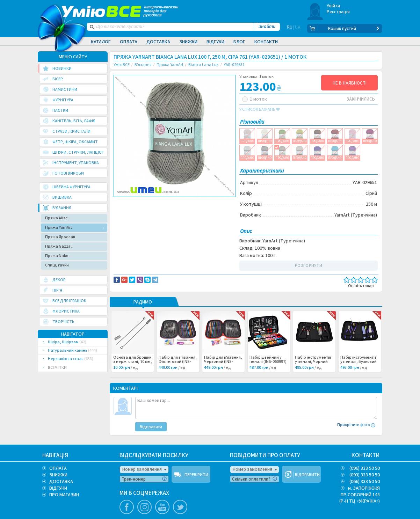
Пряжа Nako (57, 256)
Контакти (266, 42)
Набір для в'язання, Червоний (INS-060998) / (223, 362)
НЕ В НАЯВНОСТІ (350, 83)
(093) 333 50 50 (365, 475)
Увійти (334, 6)
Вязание (128, 210)
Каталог (101, 42)
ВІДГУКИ (58, 488)
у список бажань (260, 110)
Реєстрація (338, 12)
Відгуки (215, 42)
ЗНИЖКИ (58, 475)
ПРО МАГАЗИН (64, 495)
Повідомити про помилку (200, 203)
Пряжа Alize (56, 218)
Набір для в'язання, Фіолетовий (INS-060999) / (178, 362)
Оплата (129, 42)
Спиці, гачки (57, 265)
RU (290, 29)
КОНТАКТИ (366, 455)
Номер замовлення (142, 469)
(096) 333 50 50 (365, 468)
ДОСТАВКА (61, 482)
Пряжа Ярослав (60, 237)
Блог (239, 42)
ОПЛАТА (58, 468)
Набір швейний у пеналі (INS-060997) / (268, 362)
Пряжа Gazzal (58, 246)
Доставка (158, 42)
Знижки (188, 42)
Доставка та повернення (143, 203)
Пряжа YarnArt (59, 228)
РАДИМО (143, 302)
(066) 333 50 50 (365, 482)
